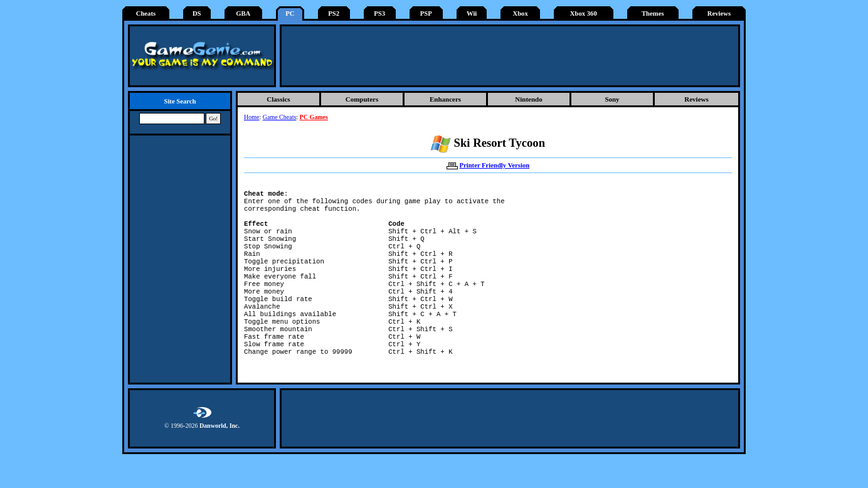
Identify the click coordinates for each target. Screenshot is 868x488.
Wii (472, 13)
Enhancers (445, 99)
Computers (362, 99)
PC (290, 13)
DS (197, 13)
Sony (612, 99)
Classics (278, 99)
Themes (653, 13)
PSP (426, 13)
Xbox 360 (584, 13)
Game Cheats (280, 117)
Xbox (520, 13)
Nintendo (528, 99)
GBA (243, 13)
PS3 (379, 13)
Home (251, 117)
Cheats (146, 13)
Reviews (719, 13)
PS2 (334, 13)
